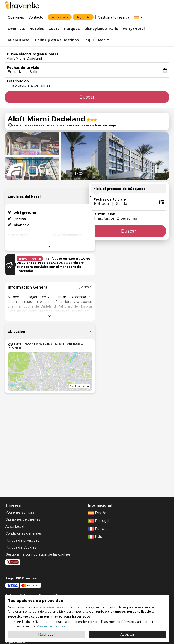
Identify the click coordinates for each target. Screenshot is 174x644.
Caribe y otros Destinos (57, 40)
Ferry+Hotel (134, 29)
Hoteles (37, 29)
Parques (72, 29)
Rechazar (47, 634)
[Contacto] (36, 17)
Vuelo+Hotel (19, 40)
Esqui (88, 40)
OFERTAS (16, 29)
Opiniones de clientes (23, 519)
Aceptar (127, 634)
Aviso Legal (15, 526)
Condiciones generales (24, 533)
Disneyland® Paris (101, 29)
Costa (54, 29)
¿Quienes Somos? (20, 512)
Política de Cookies (21, 547)
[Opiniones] (16, 17)
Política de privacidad (22, 540)
